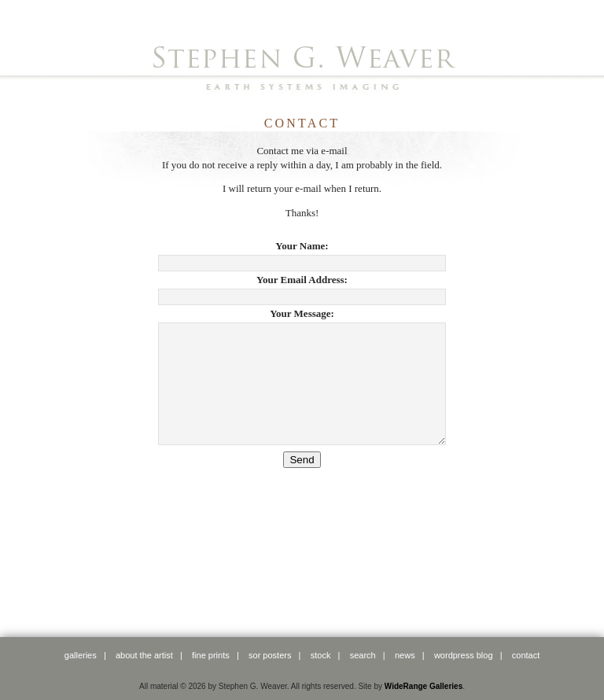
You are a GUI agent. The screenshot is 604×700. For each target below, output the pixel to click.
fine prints (211, 655)
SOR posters (270, 655)
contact (526, 655)
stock (321, 655)
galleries (81, 655)
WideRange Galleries (424, 686)
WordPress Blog (464, 655)
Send (302, 483)
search (363, 655)
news (405, 655)
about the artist (144, 655)
